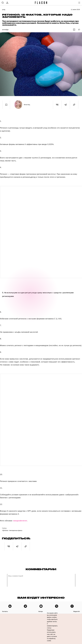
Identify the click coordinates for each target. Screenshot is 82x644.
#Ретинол (5, 530)
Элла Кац (27, 105)
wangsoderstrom (20, 521)
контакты (5, 611)
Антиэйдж (5, 30)
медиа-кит (77, 611)
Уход (4, 10)
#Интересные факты (16, 530)
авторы (41, 611)
